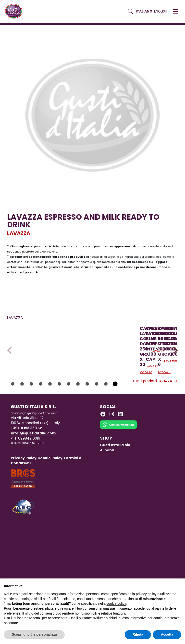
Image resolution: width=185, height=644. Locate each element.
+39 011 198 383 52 (26, 461)
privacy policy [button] (146, 594)
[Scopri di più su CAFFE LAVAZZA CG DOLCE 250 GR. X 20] (37, 353)
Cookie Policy (50, 491)
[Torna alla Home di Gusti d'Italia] (16, 11)
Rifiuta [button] (138, 634)
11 (106, 417)
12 (115, 417)
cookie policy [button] (116, 604)
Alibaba (107, 483)
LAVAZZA (19, 233)
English (161, 11)
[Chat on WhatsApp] (118, 461)
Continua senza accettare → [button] (158, 585)
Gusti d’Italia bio (115, 478)
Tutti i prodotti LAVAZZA (155, 414)
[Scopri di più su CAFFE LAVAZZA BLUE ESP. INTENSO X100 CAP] (102, 353)
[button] (176, 12)
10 (97, 417)
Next (174, 367)
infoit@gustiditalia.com (33, 466)
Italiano (144, 11)
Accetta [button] (167, 634)
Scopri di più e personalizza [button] (34, 634)
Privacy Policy (24, 491)
